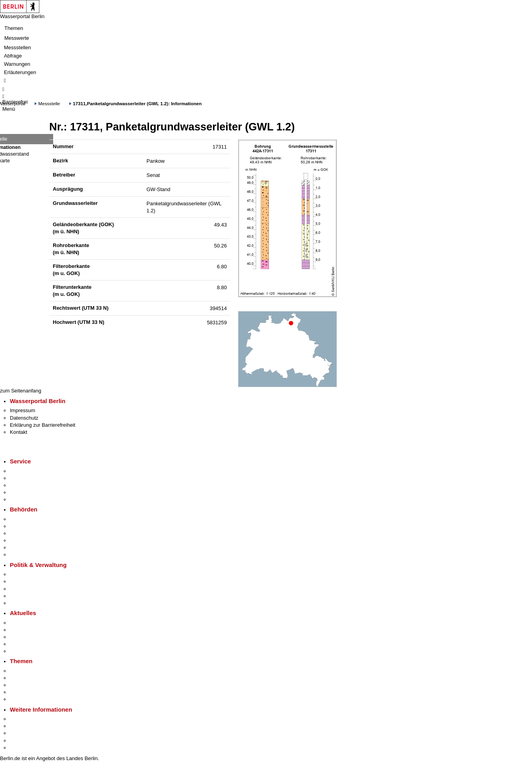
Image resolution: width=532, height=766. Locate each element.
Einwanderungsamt (32, 555)
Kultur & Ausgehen (31, 719)
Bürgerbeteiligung (30, 589)
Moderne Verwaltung (33, 685)
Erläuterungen (20, 72)
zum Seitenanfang (21, 391)
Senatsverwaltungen (33, 526)
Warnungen (17, 64)
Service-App (24, 471)
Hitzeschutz (23, 651)
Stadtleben (22, 741)
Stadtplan (21, 748)
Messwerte (17, 38)
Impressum (22, 410)
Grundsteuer (24, 699)
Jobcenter (21, 548)
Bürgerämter (24, 540)
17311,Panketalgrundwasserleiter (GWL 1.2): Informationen (137, 103)
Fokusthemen (25, 671)
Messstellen (18, 47)
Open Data (22, 596)
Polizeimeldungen (30, 630)
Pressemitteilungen (32, 623)
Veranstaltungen (28, 637)
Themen (14, 28)
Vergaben (21, 603)
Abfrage (13, 56)
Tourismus (21, 726)
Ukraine (19, 644)
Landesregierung (29, 574)
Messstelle (49, 103)
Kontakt (19, 432)
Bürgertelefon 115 (30, 485)
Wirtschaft (21, 733)
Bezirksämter (25, 533)
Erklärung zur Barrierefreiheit (43, 425)
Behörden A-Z (26, 519)
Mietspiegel (23, 692)
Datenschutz (24, 418)
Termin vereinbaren (32, 478)
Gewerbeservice (28, 499)
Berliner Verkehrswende (37, 678)
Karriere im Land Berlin (36, 581)
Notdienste (22, 492)
